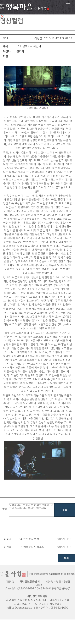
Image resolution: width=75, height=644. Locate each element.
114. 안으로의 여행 (28, 539)
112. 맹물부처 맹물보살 (31, 547)
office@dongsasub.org (21, 608)
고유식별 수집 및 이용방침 (57, 582)
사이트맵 (38, 585)
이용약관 (10, 582)
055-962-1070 (59, 608)
